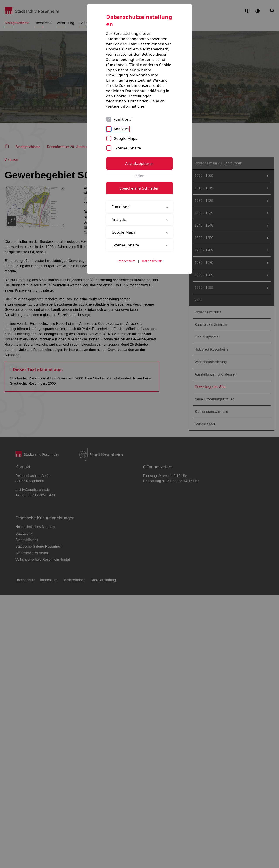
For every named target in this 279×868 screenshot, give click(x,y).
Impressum (127, 261)
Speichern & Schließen (139, 188)
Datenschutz (152, 261)
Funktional (123, 119)
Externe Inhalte (127, 148)
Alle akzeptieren (139, 163)
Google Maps (125, 138)
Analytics (122, 129)
